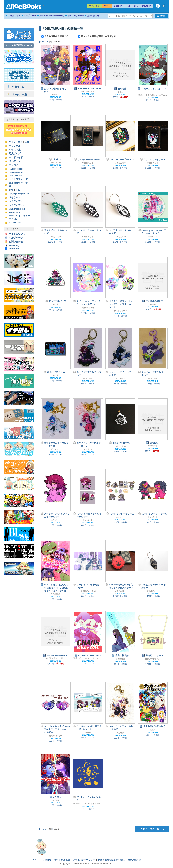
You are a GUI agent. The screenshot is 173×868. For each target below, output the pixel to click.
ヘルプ (36, 860)
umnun (153, 304)
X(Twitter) (14, 245)
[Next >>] (44, 41)
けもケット (15, 198)
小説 (18, 190)
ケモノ (12, 142)
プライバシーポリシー (84, 860)
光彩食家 (120, 733)
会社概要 (47, 860)
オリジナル (15, 146)
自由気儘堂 (120, 659)
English (118, 6)
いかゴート (153, 446)
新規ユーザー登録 (76, 16)
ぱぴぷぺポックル (153, 659)
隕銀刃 (120, 92)
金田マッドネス (88, 91)
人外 (27, 142)
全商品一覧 (16, 87)
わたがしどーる (88, 308)
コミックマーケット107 (20, 194)
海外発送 (52, 16)
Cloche (55, 95)
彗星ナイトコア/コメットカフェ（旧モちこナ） (153, 95)
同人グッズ (15, 154)
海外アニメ (15, 161)
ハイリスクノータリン (88, 591)
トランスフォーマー (19, 179)
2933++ (88, 733)
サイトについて (17, 234)
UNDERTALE (16, 172)
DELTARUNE (16, 176)
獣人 (20, 142)
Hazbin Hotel (16, 169)
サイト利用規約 (62, 860)
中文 (128, 6)
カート (107, 6)
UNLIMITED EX (17, 209)
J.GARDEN (15, 223)
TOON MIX (14, 212)
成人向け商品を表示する (55, 36)
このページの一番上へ (152, 829)
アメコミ (14, 165)
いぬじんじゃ (55, 162)
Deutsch (147, 6)
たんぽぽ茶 (55, 594)
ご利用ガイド (14, 16)
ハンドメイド (16, 157)
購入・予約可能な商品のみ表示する (97, 36)
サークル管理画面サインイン (19, 45)
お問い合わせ (93, 16)
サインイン (94, 6)
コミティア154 (17, 205)
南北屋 (55, 304)
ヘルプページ (30, 16)
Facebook (14, 249)
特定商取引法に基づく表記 (111, 860)
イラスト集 (15, 150)
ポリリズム (153, 237)
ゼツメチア (88, 378)
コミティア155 (17, 201)
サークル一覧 (17, 95)
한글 (136, 6)
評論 (11, 190)
